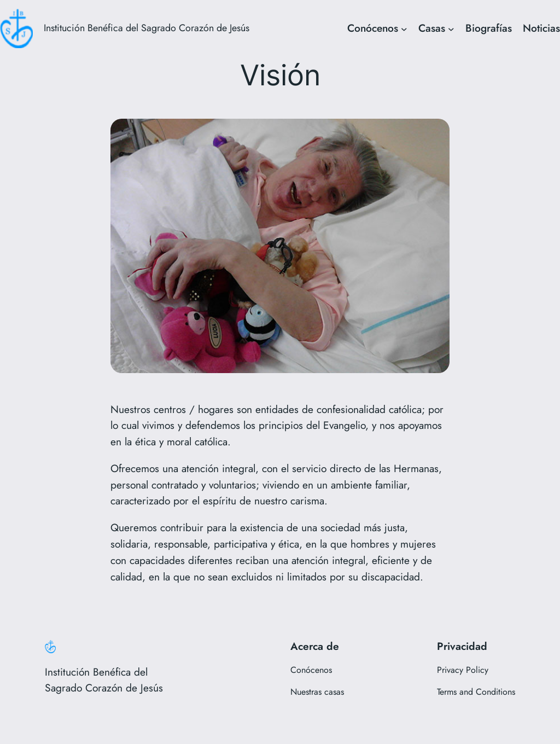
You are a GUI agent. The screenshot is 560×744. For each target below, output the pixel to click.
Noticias (541, 28)
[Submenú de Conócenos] (404, 28)
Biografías (489, 28)
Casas (432, 28)
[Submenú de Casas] (451, 28)
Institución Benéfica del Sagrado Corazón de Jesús (147, 28)
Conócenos (373, 28)
